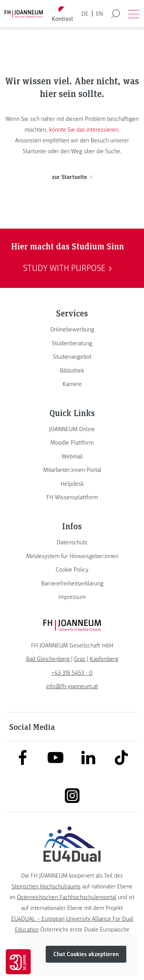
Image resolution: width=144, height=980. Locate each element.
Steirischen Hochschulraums (46, 886)
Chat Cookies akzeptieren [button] (86, 954)
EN (99, 14)
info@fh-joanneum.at (72, 686)
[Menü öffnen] (134, 14)
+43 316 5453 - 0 (72, 673)
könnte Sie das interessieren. (84, 130)
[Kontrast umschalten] (62, 14)
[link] (72, 329)
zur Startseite (72, 177)
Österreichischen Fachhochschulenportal (67, 897)
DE (85, 14)
